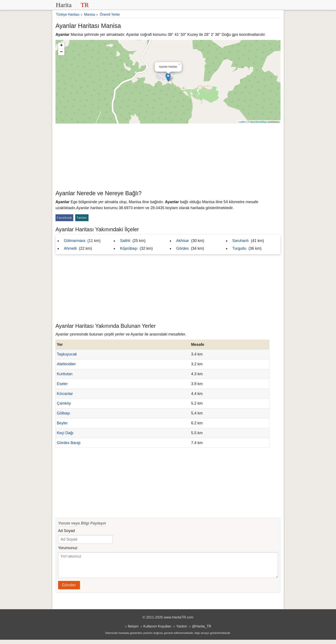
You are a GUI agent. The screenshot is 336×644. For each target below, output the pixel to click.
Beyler (62, 423)
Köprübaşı (129, 248)
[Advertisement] (168, 156)
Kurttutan (65, 374)
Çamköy (64, 403)
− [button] (61, 52)
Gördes (182, 248)
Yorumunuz (68, 548)
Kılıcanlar (65, 394)
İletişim (133, 630)
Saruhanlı (241, 241)
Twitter (82, 218)
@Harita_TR (202, 630)
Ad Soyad (66, 531)
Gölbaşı (63, 413)
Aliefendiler (66, 364)
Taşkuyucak (67, 354)
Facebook (64, 218)
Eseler (62, 384)
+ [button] (61, 46)
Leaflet (242, 122)
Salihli (125, 241)
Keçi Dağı (65, 433)
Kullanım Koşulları (157, 630)
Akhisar (183, 241)
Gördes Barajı (69, 443)
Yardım (182, 630)
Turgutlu (239, 248)
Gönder (69, 589)
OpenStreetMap (258, 122)
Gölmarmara (75, 241)
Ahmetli (70, 248)
